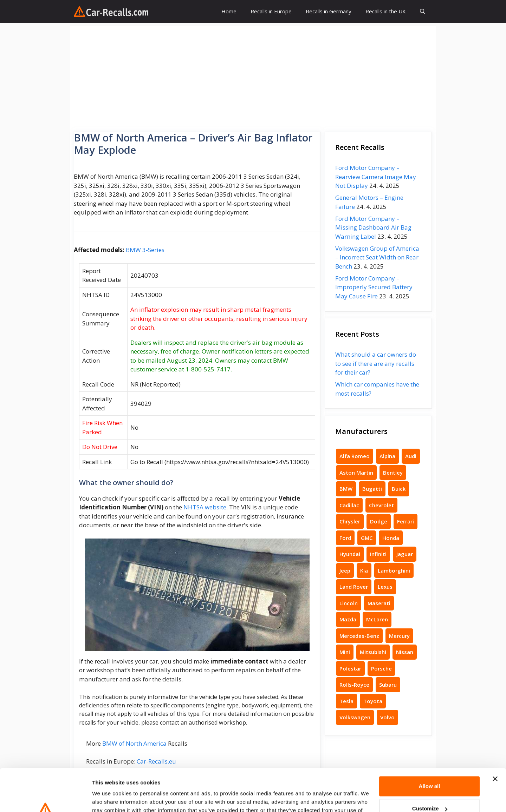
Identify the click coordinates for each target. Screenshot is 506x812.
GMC (367, 538)
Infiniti (378, 554)
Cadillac (349, 505)
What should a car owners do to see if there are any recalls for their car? (376, 363)
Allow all (430, 746)
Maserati (379, 603)
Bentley (393, 473)
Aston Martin (356, 473)
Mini (345, 652)
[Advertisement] (253, 75)
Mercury (399, 636)
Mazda (348, 619)
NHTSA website (205, 507)
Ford (345, 538)
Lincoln (349, 603)
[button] (423, 11)
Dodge (379, 521)
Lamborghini (394, 570)
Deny (430, 791)
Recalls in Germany (329, 11)
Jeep (345, 570)
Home (229, 11)
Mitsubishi (373, 652)
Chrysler (350, 521)
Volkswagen (355, 717)
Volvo (387, 717)
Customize (430, 769)
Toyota (373, 701)
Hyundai (350, 554)
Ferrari (406, 521)
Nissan (405, 652)
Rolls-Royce (354, 685)
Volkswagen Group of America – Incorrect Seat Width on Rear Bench (377, 257)
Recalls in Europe (271, 11)
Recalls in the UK (386, 11)
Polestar (350, 668)
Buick (399, 489)
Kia (364, 570)
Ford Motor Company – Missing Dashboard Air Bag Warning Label (373, 227)
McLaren (377, 619)
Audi (411, 456)
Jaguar (405, 554)
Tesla (346, 701)
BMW (346, 489)
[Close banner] (495, 739)
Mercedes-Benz (359, 636)
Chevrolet (381, 505)
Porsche (381, 668)
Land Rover (354, 587)
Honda (391, 538)
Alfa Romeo (355, 456)
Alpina (387, 456)
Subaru (388, 685)
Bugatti (372, 489)
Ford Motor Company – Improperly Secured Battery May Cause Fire (374, 287)
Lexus (385, 587)
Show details (108, 798)
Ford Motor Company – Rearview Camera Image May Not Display (376, 177)
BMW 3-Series (145, 250)
